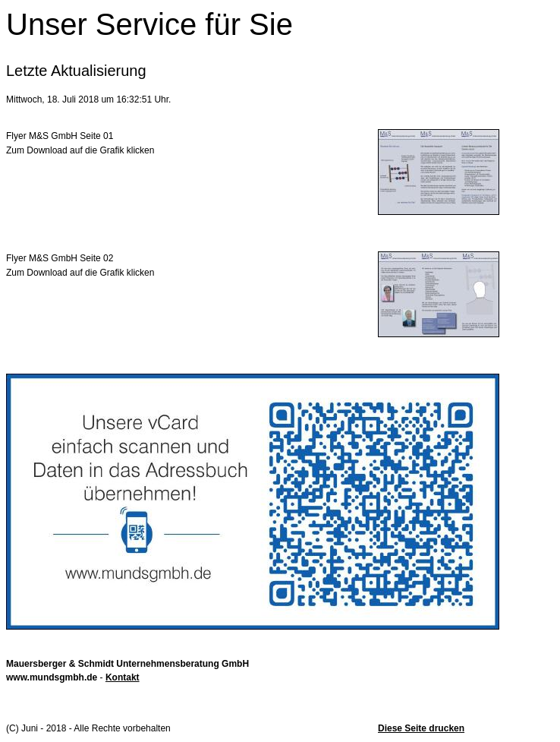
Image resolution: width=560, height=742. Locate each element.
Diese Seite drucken (421, 728)
